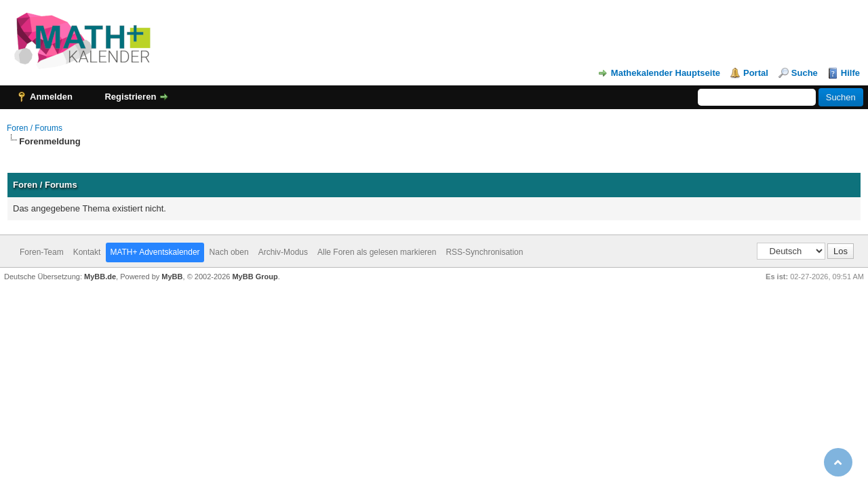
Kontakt (87, 252)
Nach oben (229, 252)
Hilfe (850, 73)
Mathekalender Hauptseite (666, 73)
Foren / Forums (35, 128)
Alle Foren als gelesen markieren (377, 252)
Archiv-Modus (283, 252)
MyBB (172, 277)
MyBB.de (100, 277)
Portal (756, 73)
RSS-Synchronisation (484, 252)
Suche (805, 73)
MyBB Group (255, 277)
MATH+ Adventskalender (155, 252)
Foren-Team (42, 252)
